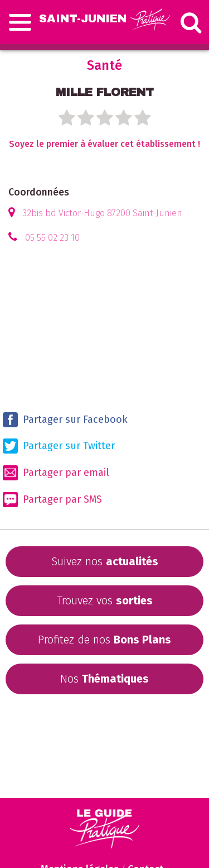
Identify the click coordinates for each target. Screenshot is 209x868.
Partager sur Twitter (59, 446)
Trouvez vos (105, 600)
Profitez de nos (104, 640)
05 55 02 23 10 (52, 238)
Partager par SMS (52, 500)
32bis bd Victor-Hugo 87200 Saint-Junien (102, 213)
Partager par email (56, 473)
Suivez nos (105, 561)
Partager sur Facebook (65, 420)
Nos (104, 679)
